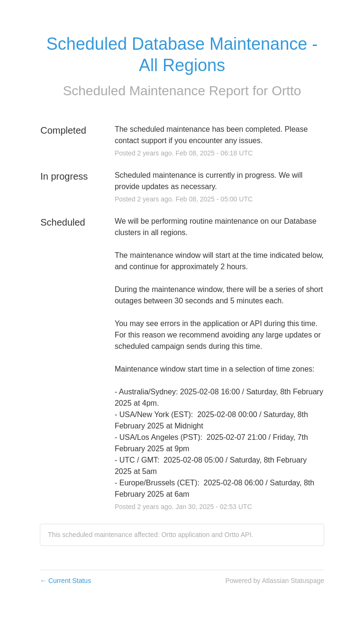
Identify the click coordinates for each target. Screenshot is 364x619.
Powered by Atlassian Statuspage (275, 581)
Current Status (65, 581)
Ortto (286, 91)
